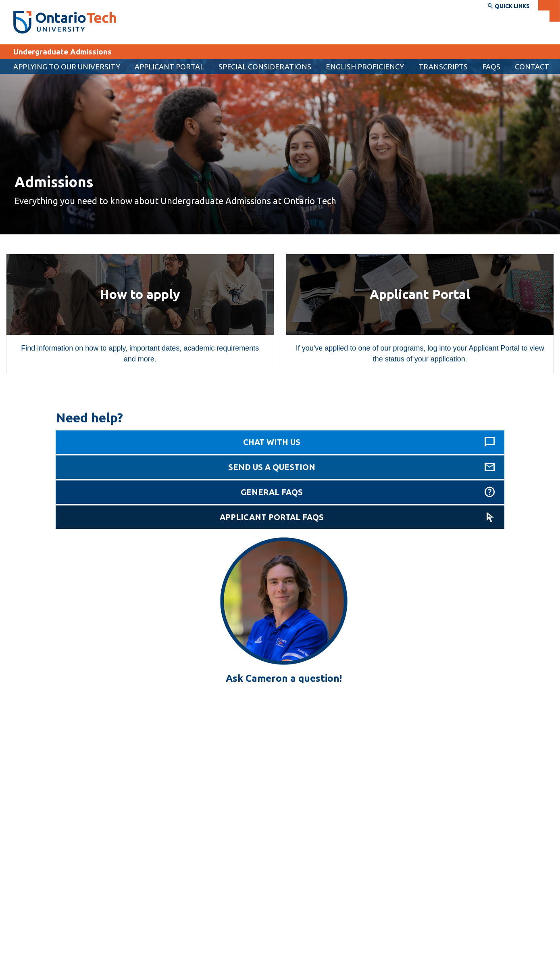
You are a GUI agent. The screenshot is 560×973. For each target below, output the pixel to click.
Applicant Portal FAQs (272, 517)
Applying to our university (67, 67)
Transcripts (443, 67)
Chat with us (272, 442)
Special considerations (265, 67)
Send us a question (272, 467)
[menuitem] (169, 67)
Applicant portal (169, 67)
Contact (532, 67)
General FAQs (272, 492)
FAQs (491, 67)
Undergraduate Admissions (62, 52)
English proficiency (365, 67)
